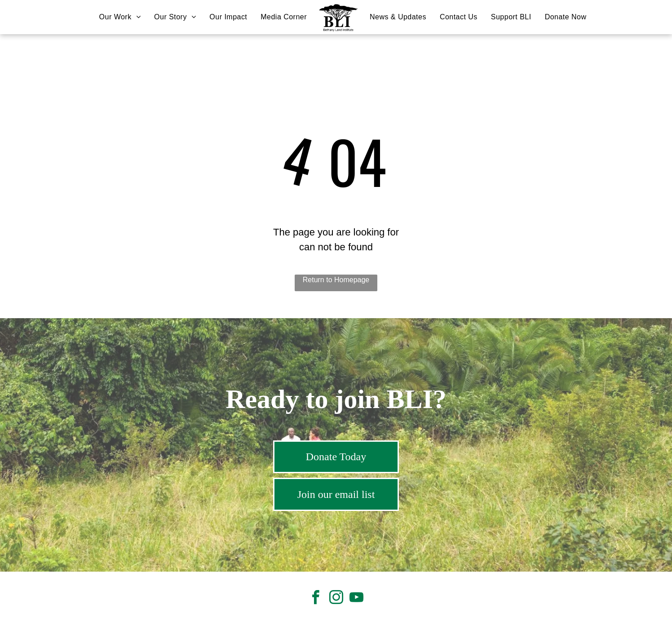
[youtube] (356, 599)
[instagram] (336, 599)
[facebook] (316, 599)
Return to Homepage (336, 280)
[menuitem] (120, 17)
